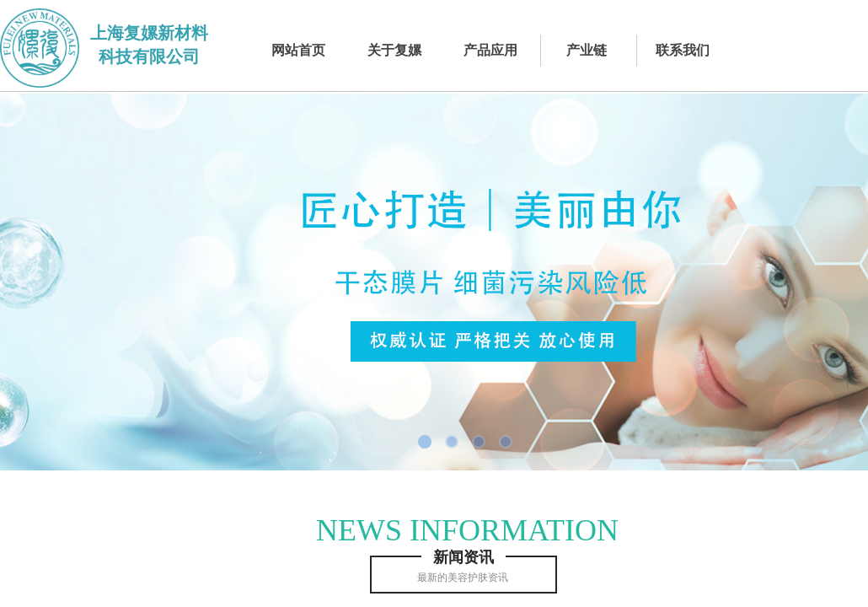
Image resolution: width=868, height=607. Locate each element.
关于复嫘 (394, 50)
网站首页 (298, 50)
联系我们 (683, 50)
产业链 (587, 50)
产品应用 (490, 50)
